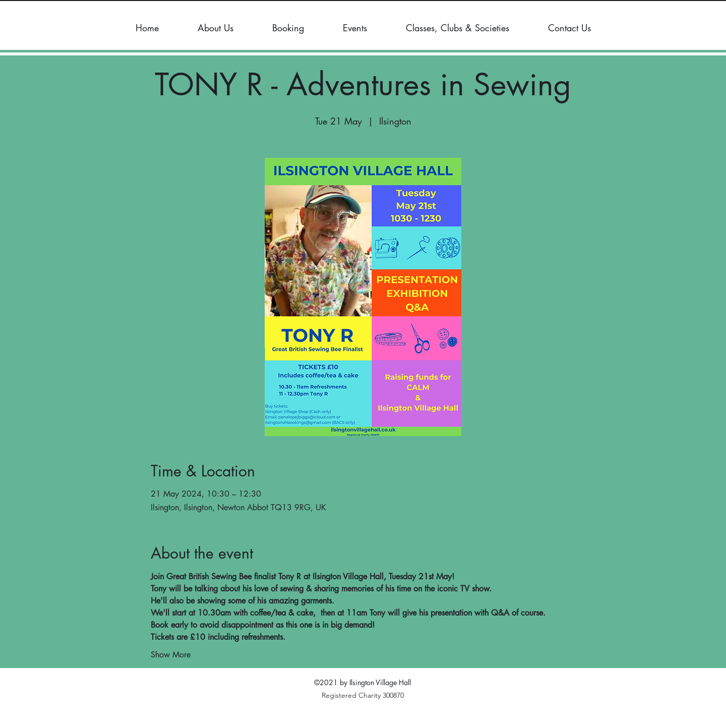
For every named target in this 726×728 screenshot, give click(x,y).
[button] (215, 28)
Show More (171, 655)
